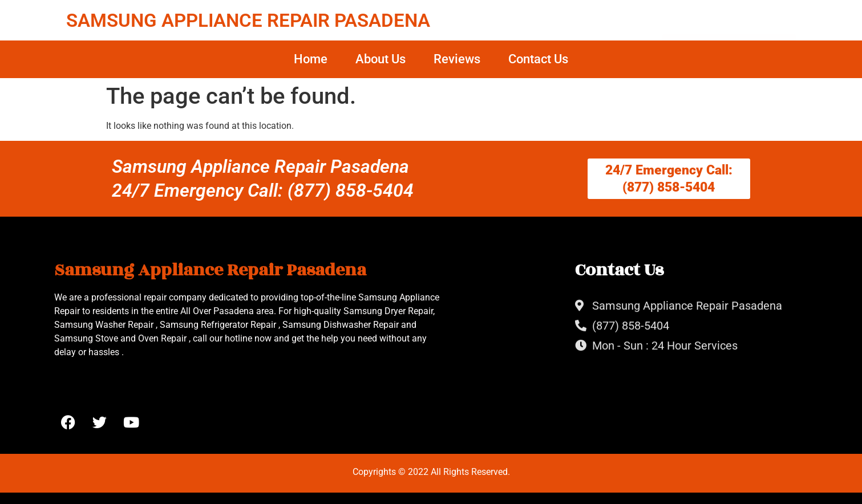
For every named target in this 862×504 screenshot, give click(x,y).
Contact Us (538, 59)
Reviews (457, 59)
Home (311, 59)
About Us (381, 59)
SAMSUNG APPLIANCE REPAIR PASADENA (248, 20)
